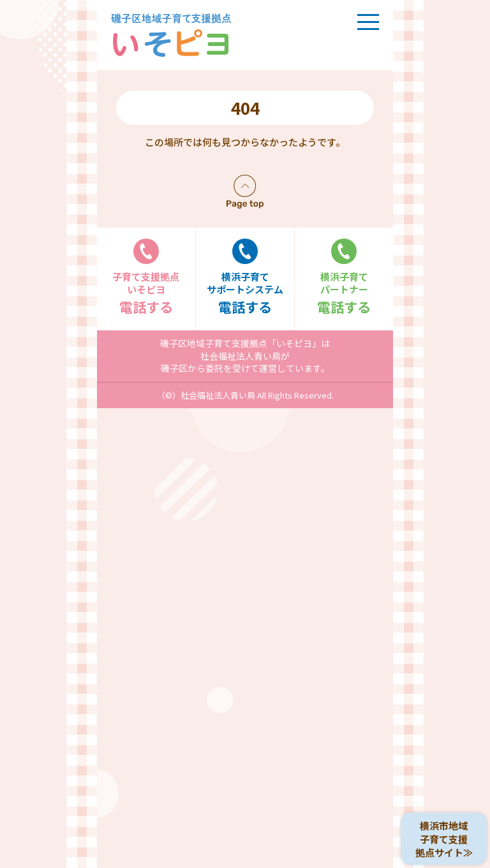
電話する (146, 277)
